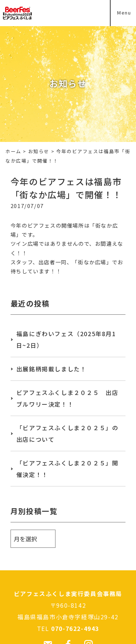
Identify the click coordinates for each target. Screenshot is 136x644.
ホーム (13, 151)
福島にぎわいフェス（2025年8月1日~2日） (66, 339)
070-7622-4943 (75, 628)
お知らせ (39, 151)
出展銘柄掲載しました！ (51, 369)
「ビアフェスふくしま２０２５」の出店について (67, 433)
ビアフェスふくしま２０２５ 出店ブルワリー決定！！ (67, 398)
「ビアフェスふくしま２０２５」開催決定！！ (67, 469)
